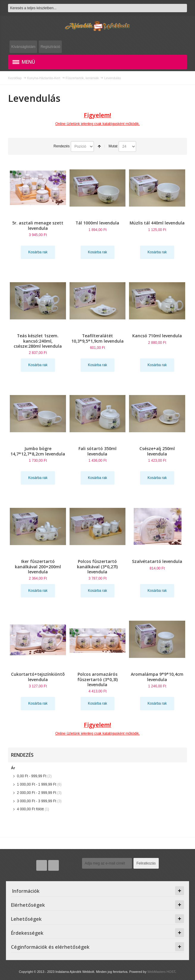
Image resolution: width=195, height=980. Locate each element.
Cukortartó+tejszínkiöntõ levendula (38, 677)
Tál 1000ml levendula (97, 223)
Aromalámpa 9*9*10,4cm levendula (157, 677)
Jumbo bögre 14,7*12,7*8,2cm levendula (38, 451)
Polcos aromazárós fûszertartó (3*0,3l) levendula (97, 679)
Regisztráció (50, 47)
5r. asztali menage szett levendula (38, 225)
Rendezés (62, 146)
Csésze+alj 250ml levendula (157, 451)
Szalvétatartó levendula (157, 561)
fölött (30, 809)
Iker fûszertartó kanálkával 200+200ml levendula (38, 566)
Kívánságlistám (23, 47)
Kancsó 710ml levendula (157, 336)
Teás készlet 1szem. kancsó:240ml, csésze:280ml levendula (38, 341)
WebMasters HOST (161, 972)
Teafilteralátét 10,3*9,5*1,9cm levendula (97, 338)
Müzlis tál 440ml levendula (157, 223)
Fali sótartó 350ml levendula (97, 451)
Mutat (113, 146)
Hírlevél (72, 863)
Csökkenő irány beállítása (99, 146)
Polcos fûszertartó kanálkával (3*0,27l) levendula (97, 566)
